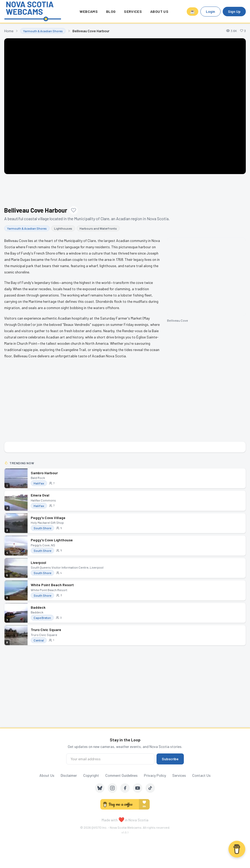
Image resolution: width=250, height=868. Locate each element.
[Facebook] (125, 788)
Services (133, 11)
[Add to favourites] (74, 210)
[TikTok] (150, 788)
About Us (159, 11)
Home (9, 31)
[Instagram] (112, 788)
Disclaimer (69, 775)
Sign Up (234, 11)
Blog (111, 11)
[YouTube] (138, 788)
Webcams (88, 11)
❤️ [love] (121, 819)
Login (210, 11)
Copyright (91, 775)
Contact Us (201, 775)
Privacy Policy (155, 775)
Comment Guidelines (121, 775)
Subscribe (170, 759)
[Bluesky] (100, 788)
